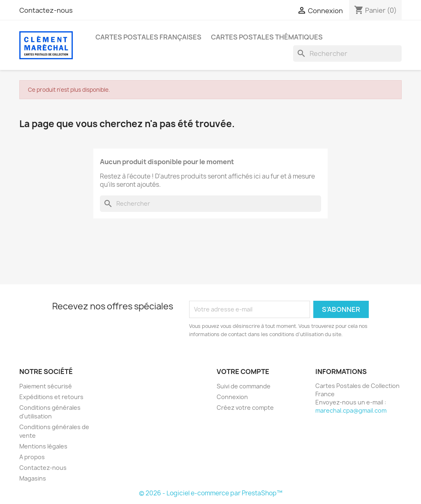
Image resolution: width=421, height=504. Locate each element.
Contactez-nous (46, 10)
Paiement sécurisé (46, 386)
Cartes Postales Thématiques (267, 37)
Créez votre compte (245, 408)
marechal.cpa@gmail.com (351, 410)
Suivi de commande (244, 386)
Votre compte (243, 372)
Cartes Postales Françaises (148, 37)
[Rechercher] (347, 53)
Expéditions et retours (51, 397)
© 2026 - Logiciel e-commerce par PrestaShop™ (211, 493)
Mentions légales (43, 446)
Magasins (33, 478)
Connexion (232, 397)
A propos (32, 457)
